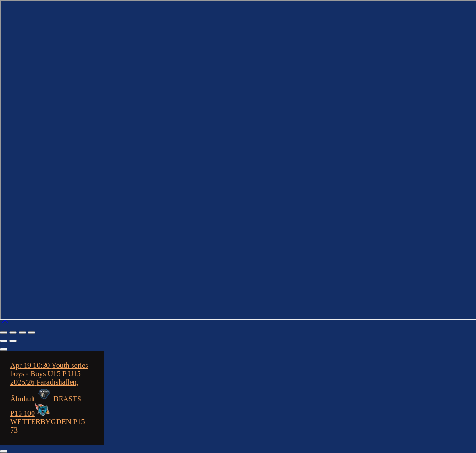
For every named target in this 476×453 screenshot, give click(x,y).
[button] (5, 322)
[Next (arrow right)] (13, 341)
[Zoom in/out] (4, 333)
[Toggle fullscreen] (13, 333)
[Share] (22, 333)
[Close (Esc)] (32, 333)
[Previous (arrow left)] (4, 341)
